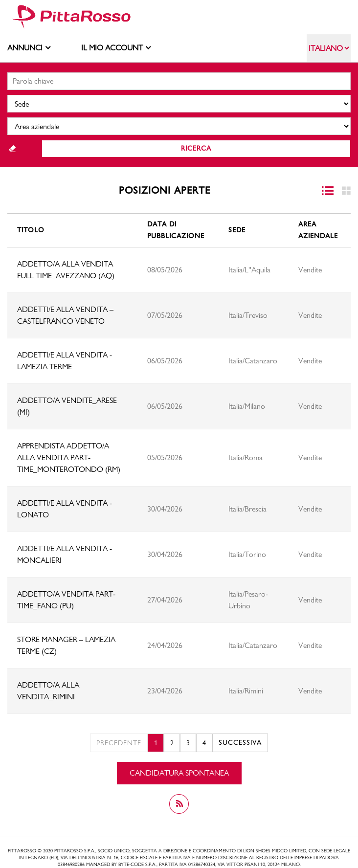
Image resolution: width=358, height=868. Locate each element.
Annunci (29, 47)
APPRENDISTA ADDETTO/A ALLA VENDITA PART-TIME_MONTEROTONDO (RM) (69, 457)
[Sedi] (179, 104)
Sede (237, 230)
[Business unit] (179, 126)
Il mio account (116, 47)
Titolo (31, 230)
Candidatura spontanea (179, 773)
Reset (12, 149)
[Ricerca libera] (179, 81)
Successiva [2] (240, 743)
